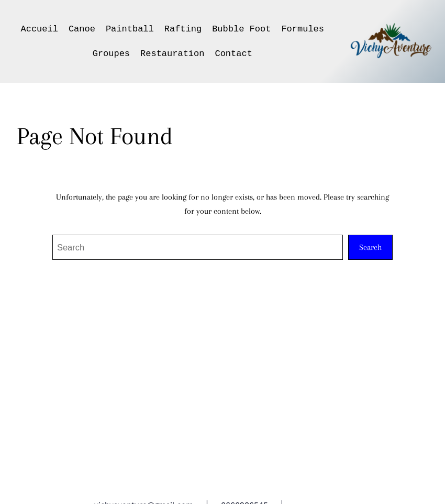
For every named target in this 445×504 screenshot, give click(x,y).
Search (370, 247)
